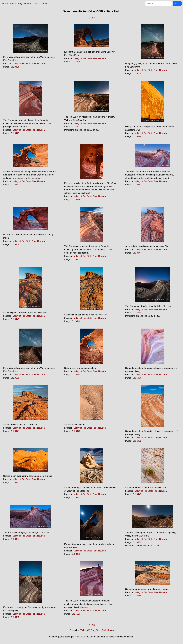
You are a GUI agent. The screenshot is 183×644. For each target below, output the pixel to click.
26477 (16, 431)
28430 (138, 313)
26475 (77, 199)
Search (27, 3)
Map (35, 3)
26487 (77, 259)
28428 (16, 67)
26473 (16, 133)
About (13, 3)
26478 (77, 431)
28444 (138, 253)
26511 (138, 185)
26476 (138, 378)
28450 (16, 617)
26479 (138, 441)
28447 (138, 494)
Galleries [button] (43, 3)
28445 (16, 319)
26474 (138, 136)
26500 (77, 614)
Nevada (41, 64)
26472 (16, 185)
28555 (16, 378)
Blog (20, 3)
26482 (77, 497)
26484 (138, 596)
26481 (16, 482)
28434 (16, 539)
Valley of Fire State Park (24, 64)
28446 (77, 321)
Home (5, 3)
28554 (138, 73)
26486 (16, 244)
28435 (77, 62)
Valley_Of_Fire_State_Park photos (97, 630)
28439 (138, 542)
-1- (90, 18)
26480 (77, 375)
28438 (77, 554)
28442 (77, 127)
